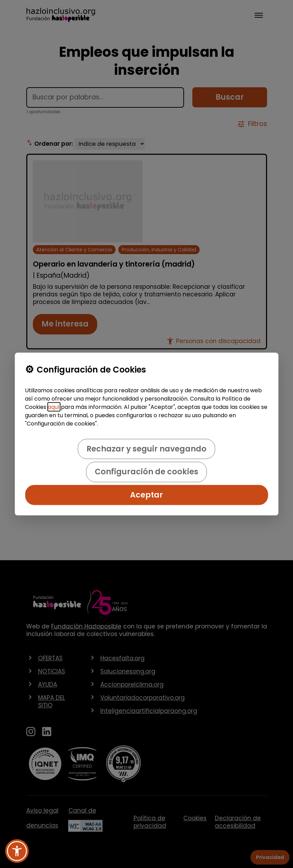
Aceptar (146, 495)
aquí (54, 407)
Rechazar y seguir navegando (146, 449)
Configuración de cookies (146, 472)
